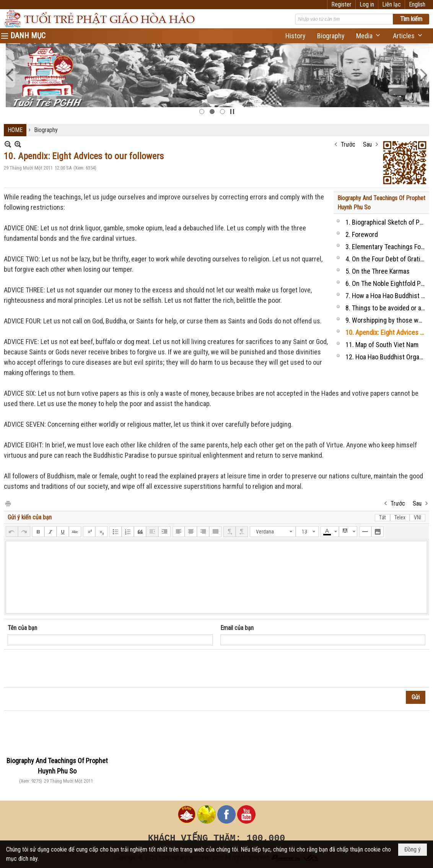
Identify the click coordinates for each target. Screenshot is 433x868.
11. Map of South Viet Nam (382, 345)
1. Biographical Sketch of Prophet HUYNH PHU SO (386, 222)
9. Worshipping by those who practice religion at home (386, 320)
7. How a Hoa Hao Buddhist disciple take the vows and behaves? (386, 296)
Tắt (383, 517)
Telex (400, 517)
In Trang (8, 503)
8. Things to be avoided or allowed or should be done (386, 308)
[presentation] (66, 669)
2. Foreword (362, 234)
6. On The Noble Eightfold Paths (386, 283)
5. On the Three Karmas (378, 271)
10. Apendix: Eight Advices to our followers (386, 332)
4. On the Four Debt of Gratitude (386, 259)
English (417, 4)
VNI (418, 517)
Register (341, 4)
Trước (348, 144)
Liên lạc (391, 4)
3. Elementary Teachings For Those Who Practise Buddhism (386, 247)
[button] (369, 36)
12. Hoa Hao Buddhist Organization (386, 357)
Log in (367, 4)
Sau (367, 144)
